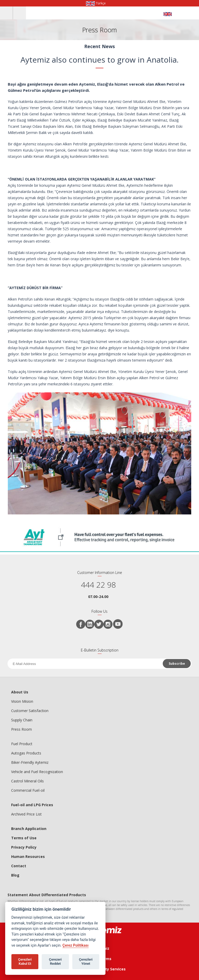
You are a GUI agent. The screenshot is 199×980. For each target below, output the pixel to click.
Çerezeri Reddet (55, 962)
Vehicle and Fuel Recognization (37, 772)
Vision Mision (22, 701)
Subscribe (177, 664)
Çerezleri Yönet (86, 962)
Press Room (22, 729)
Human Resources (28, 856)
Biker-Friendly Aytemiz (30, 762)
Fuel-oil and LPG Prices (32, 805)
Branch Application (29, 829)
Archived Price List (26, 814)
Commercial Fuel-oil (28, 790)
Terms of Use (24, 838)
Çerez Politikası (76, 945)
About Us (20, 692)
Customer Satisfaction (30, 711)
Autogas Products (26, 753)
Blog (15, 875)
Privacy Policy (24, 847)
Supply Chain (22, 720)
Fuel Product (22, 744)
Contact (19, 866)
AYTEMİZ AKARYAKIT (175, 14)
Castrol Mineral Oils (27, 781)
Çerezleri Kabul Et (25, 962)
